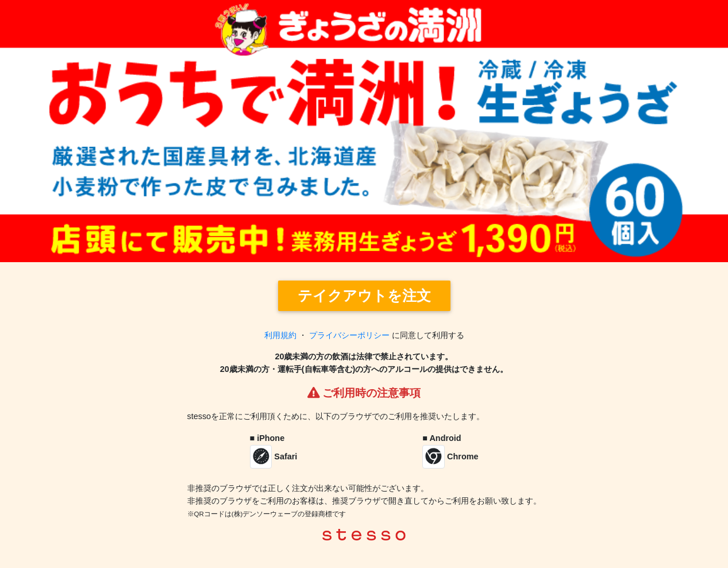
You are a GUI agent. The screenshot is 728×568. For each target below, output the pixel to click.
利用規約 (280, 335)
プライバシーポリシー (349, 335)
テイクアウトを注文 (364, 296)
